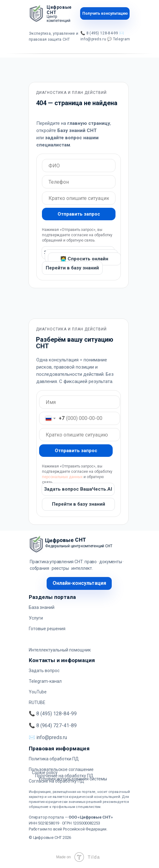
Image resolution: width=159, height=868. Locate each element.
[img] (36, 13)
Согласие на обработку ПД (56, 781)
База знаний (42, 607)
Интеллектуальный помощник (60, 650)
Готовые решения (47, 629)
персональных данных (62, 477)
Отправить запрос (79, 214)
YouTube (38, 692)
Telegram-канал (45, 681)
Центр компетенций (59, 19)
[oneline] (79, 166)
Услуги (36, 618)
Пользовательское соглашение (61, 769)
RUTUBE (37, 702)
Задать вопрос (44, 671)
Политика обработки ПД (54, 759)
